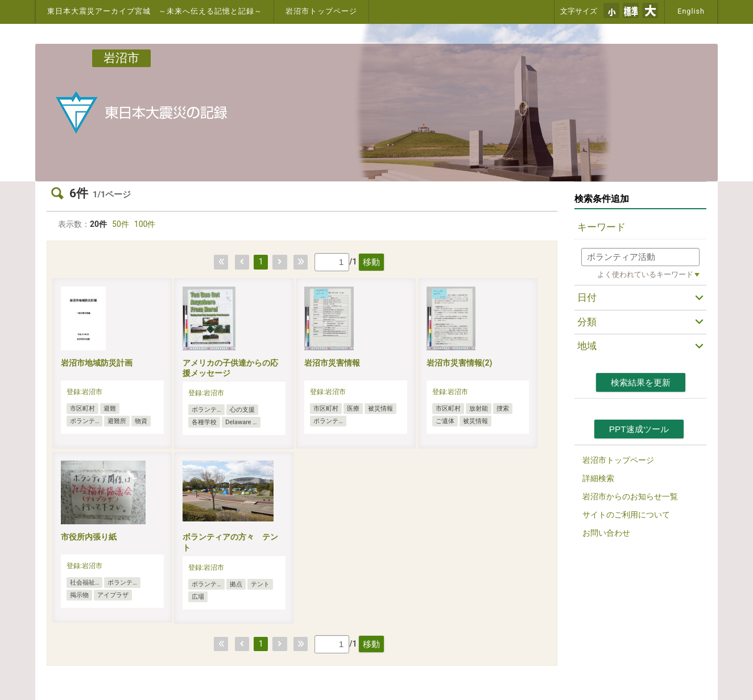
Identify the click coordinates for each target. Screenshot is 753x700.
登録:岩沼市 (84, 392)
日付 (587, 297)
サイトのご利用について (626, 515)
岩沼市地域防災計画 (97, 363)
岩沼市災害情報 (332, 363)
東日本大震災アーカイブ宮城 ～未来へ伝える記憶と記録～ (155, 11)
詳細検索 (598, 478)
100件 (145, 224)
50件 (121, 224)
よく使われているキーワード (645, 274)
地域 (587, 346)
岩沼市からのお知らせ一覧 (630, 496)
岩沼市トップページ (321, 11)
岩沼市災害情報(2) (460, 363)
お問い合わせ (606, 533)
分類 (587, 322)
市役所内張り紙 (89, 537)
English (691, 11)
